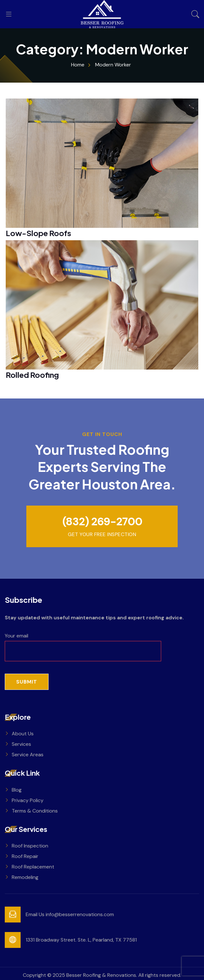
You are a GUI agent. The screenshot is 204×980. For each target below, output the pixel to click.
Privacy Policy (28, 800)
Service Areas (28, 755)
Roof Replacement (33, 867)
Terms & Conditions (35, 811)
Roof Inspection (30, 846)
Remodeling (25, 877)
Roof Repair (25, 856)
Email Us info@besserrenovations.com (70, 914)
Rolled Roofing (32, 375)
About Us (23, 734)
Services (21, 744)
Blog (17, 790)
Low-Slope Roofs (38, 233)
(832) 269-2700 (102, 522)
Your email (83, 643)
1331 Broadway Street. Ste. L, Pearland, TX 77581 (81, 940)
